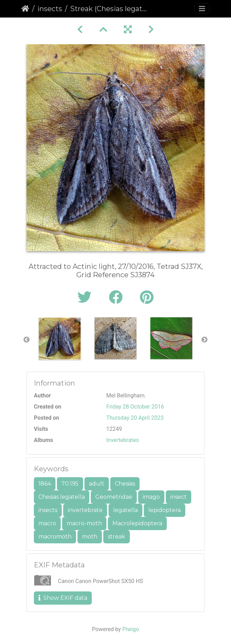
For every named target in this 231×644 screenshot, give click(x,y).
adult (97, 484)
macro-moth (84, 523)
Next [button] (204, 340)
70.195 (70, 484)
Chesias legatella (62, 497)
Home (25, 9)
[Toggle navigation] (202, 9)
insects (50, 9)
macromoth (55, 537)
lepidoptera (165, 510)
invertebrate (85, 510)
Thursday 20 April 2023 (135, 418)
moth (90, 537)
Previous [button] (27, 340)
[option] (60, 339)
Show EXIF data (63, 598)
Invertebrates (123, 440)
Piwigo (131, 629)
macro (47, 523)
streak (117, 537)
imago (151, 497)
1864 (45, 484)
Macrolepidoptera (137, 523)
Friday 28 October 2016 (135, 407)
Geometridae (114, 497)
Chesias (125, 484)
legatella (125, 510)
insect (178, 497)
